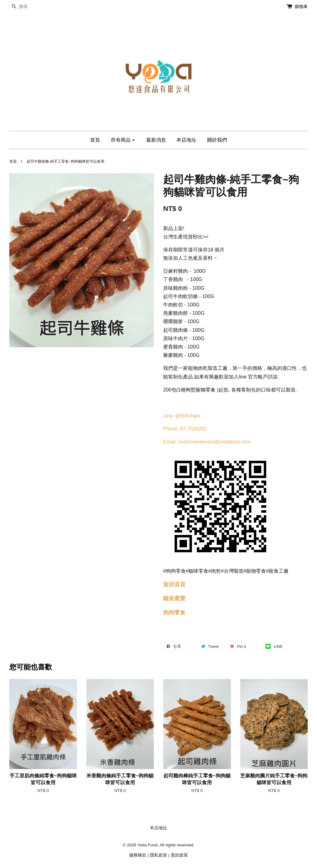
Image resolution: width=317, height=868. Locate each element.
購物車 (301, 6)
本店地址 (186, 140)
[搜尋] (28, 7)
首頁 (95, 140)
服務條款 (138, 855)
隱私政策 (158, 855)
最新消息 (156, 140)
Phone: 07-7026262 (185, 429)
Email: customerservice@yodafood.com (207, 442)
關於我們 (217, 140)
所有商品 (123, 140)
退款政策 (179, 855)
